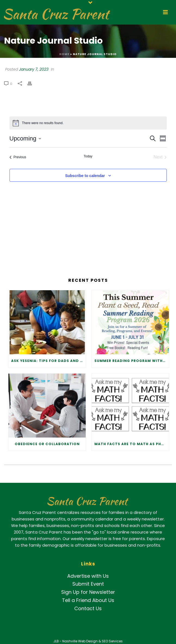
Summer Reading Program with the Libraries (132, 361)
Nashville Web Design (80, 641)
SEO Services (112, 641)
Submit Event (88, 584)
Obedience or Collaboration (47, 444)
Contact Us (88, 608)
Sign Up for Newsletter (88, 592)
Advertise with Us (88, 576)
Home (64, 54)
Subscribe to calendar (85, 176)
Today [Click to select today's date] (88, 156)
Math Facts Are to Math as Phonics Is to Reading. (132, 444)
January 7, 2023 (34, 69)
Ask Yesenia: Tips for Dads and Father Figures (48, 361)
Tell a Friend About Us (88, 600)
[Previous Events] (18, 157)
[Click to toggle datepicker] (25, 138)
